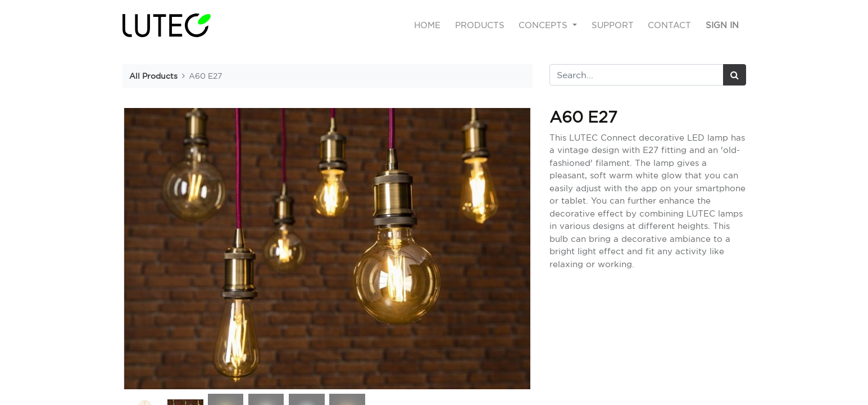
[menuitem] (427, 26)
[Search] (735, 75)
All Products (153, 76)
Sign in (722, 25)
